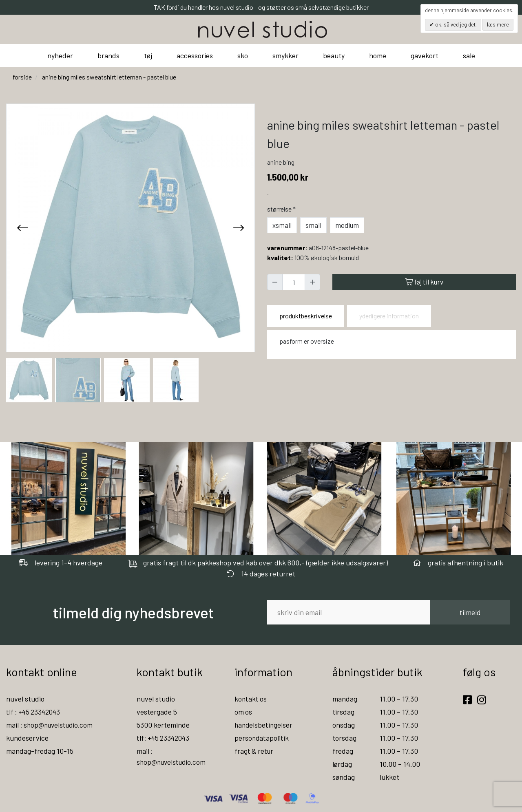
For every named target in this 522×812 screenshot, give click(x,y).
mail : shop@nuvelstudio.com (52, 725)
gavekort (425, 55)
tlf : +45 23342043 (35, 712)
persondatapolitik (262, 738)
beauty (334, 55)
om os (243, 712)
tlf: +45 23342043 (164, 738)
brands (108, 55)
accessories (195, 55)
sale (469, 55)
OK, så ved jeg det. (455, 24)
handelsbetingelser (264, 725)
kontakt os (251, 699)
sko (243, 55)
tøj (148, 55)
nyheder (60, 55)
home (378, 55)
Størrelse (282, 209)
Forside (22, 77)
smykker (285, 55)
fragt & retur (255, 751)
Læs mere (498, 24)
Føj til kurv (424, 282)
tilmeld (470, 612)
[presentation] (22, 228)
